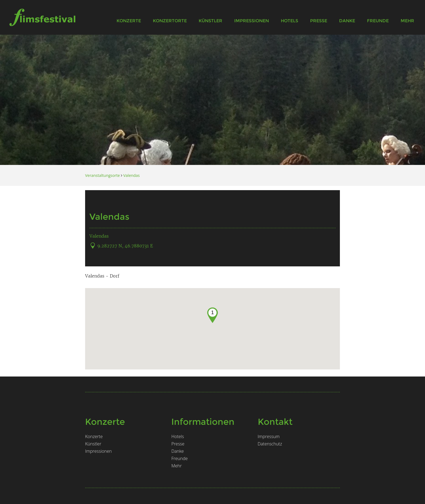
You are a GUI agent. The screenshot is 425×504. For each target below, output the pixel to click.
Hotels (289, 21)
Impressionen (252, 21)
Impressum (269, 436)
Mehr (407, 21)
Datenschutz (270, 444)
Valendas (132, 175)
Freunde (378, 21)
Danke (347, 21)
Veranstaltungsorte (102, 175)
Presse (319, 21)
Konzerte (129, 21)
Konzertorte (170, 21)
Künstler (210, 21)
